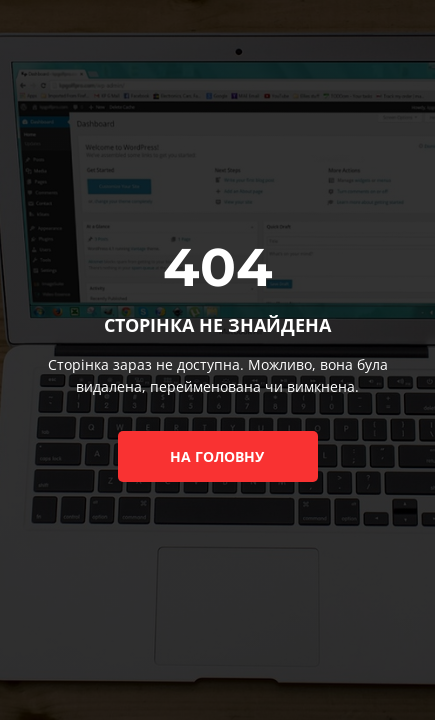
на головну (217, 456)
